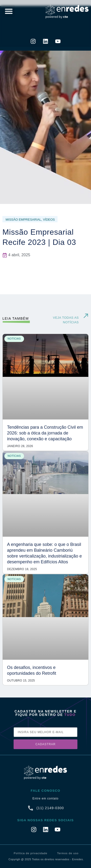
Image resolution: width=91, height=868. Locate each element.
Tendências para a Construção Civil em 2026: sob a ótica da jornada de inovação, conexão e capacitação (45, 433)
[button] (9, 11)
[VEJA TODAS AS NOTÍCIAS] (86, 316)
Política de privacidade (30, 853)
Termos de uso (68, 853)
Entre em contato (45, 798)
